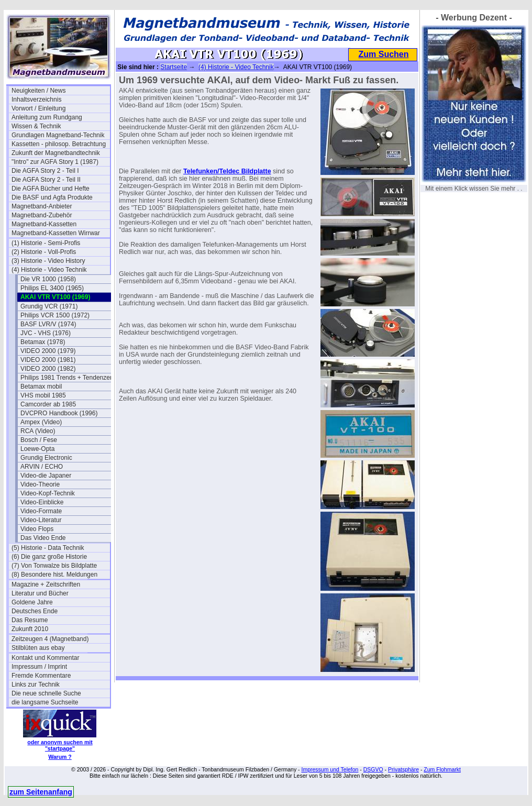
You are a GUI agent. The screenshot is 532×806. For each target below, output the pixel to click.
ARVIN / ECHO (42, 467)
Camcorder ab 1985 (48, 404)
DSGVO (373, 769)
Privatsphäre (403, 769)
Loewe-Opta (37, 449)
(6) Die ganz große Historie (49, 557)
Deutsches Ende (35, 611)
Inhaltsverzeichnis (36, 100)
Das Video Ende (43, 538)
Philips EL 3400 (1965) (52, 288)
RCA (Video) (38, 431)
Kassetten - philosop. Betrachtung (59, 144)
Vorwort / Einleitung (38, 108)
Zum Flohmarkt (442, 769)
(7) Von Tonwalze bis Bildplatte (54, 566)
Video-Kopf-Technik (48, 493)
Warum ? (60, 757)
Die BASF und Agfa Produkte (52, 197)
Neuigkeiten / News (38, 91)
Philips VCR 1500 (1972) (55, 315)
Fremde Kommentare (41, 676)
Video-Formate (41, 511)
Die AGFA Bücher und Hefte (51, 189)
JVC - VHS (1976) (46, 333)
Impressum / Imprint (39, 667)
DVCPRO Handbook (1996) (59, 413)
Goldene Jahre (32, 602)
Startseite (174, 67)
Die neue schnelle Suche (46, 693)
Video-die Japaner (46, 476)
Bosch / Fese (39, 440)
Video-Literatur (41, 520)
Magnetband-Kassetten (44, 224)
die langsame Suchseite (45, 702)
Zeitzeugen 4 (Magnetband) (50, 639)
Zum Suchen (383, 54)
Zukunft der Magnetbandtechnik (56, 153)
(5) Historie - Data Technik (48, 548)
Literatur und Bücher (40, 593)
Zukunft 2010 (30, 629)
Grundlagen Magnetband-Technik (58, 135)
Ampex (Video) (41, 422)
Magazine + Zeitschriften (46, 584)
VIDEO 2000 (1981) (48, 360)
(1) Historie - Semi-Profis (46, 243)
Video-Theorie (40, 484)
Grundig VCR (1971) (49, 306)
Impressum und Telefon (330, 769)
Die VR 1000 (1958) (48, 279)
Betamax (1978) (43, 342)
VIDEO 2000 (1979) (48, 351)
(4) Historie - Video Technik (49, 270)
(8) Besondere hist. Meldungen (54, 575)
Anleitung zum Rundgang (47, 117)
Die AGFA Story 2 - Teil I (45, 171)
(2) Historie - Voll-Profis (44, 252)
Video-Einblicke (42, 502)
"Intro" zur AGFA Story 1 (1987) (55, 162)
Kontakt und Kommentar (45, 658)
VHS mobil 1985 (43, 395)
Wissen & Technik (36, 126)
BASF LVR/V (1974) (48, 324)
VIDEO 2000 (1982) (48, 369)
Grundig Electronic (46, 458)
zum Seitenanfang (41, 792)
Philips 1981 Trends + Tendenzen (67, 378)
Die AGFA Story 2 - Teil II (46, 180)
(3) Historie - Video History (48, 261)
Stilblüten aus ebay (38, 648)
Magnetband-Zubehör (42, 215)
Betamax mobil (41, 387)
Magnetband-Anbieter (42, 206)
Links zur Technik (36, 684)
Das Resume (30, 620)
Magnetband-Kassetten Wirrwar (56, 233)
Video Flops (37, 529)
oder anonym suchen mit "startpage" (60, 745)
